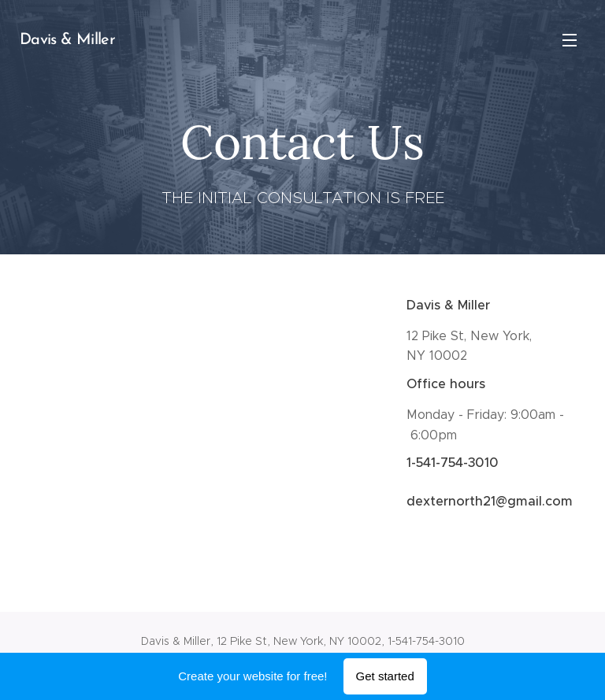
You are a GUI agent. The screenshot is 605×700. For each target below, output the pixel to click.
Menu (570, 40)
